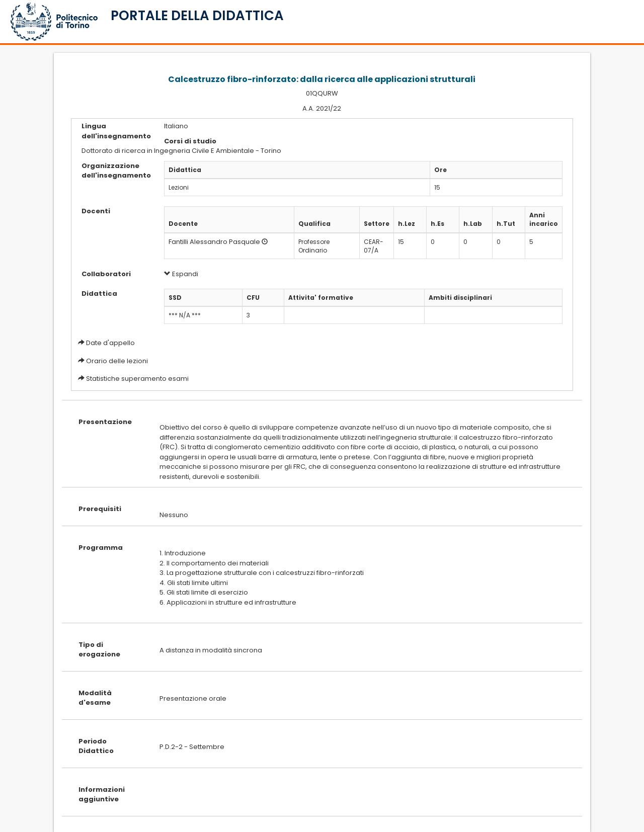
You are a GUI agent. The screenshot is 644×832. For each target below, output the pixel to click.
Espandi (181, 274)
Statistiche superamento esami (137, 379)
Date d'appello (110, 343)
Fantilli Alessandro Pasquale (214, 242)
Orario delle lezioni (117, 361)
